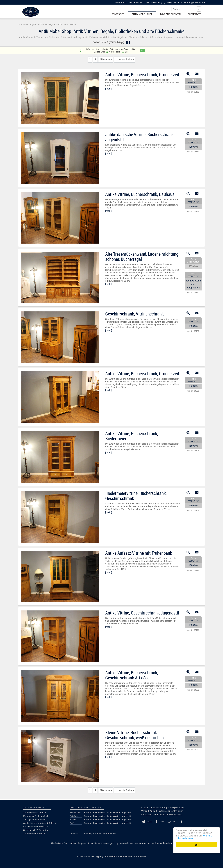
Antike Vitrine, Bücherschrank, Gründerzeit (142, 75)
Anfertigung (177, 811)
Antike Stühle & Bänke (34, 834)
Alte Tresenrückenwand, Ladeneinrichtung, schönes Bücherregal (142, 257)
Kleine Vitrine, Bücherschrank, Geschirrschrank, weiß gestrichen (134, 735)
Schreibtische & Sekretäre (36, 830)
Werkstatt (195, 14)
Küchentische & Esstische (36, 827)
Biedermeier (99, 813)
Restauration (164, 811)
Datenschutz (176, 815)
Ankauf (153, 811)
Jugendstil (126, 813)
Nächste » (106, 59)
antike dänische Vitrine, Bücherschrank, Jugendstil (140, 137)
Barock (87, 813)
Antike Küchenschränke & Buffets (39, 823)
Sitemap (88, 834)
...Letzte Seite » (125, 59)
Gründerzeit (113, 813)
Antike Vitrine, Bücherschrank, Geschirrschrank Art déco (132, 675)
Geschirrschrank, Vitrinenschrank (134, 314)
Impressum (147, 815)
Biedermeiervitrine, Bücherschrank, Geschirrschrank (136, 496)
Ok (197, 845)
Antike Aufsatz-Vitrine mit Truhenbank (139, 553)
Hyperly (99, 857)
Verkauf (145, 811)
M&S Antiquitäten (170, 14)
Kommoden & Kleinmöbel (36, 816)
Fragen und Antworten (105, 834)
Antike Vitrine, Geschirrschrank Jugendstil (142, 613)
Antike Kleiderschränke (34, 813)
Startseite (118, 14)
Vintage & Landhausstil (35, 820)
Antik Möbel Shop (142, 14)
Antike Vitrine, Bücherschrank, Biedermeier (132, 436)
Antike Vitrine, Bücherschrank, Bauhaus (140, 194)
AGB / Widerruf (161, 815)
